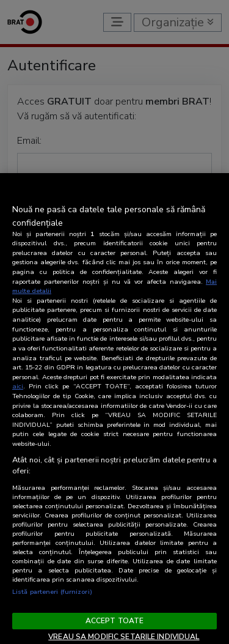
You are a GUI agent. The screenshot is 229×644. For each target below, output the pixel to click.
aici (18, 386)
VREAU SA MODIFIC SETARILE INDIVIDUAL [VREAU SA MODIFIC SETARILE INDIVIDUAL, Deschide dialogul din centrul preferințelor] (124, 637)
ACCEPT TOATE (114, 621)
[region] (114, 409)
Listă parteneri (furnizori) (52, 592)
